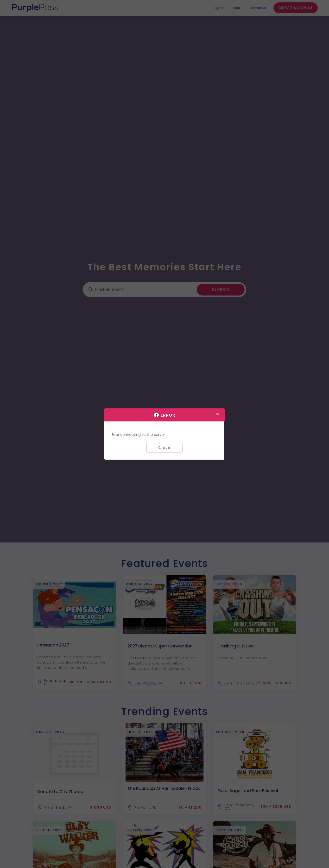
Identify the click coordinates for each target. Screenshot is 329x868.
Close (164, 448)
